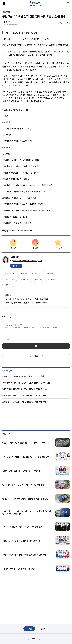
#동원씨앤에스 (25, 279)
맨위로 (43, 629)
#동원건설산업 (10, 273)
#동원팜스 (8, 285)
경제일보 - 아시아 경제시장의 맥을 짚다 (36, 3)
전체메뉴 (4, 3)
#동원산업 (36, 273)
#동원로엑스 (49, 273)
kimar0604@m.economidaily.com (26, 261)
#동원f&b (38, 279)
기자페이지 (16, 266)
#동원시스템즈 (10, 279)
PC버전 (29, 629)
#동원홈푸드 (51, 279)
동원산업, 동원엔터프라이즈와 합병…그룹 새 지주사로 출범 (27, 299)
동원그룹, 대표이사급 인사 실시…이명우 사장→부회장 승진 (27, 302)
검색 (68, 3)
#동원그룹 (23, 273)
